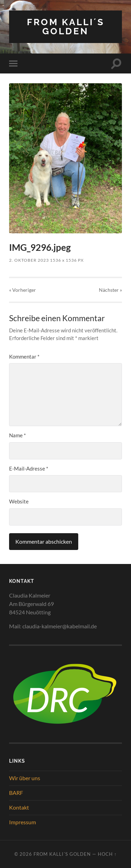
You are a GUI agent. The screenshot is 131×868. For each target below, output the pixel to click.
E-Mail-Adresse (29, 468)
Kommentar (24, 357)
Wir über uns (25, 778)
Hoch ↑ (107, 854)
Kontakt (19, 807)
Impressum (23, 822)
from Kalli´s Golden (66, 26)
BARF (16, 793)
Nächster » (110, 290)
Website (19, 501)
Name (17, 435)
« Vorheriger (23, 290)
